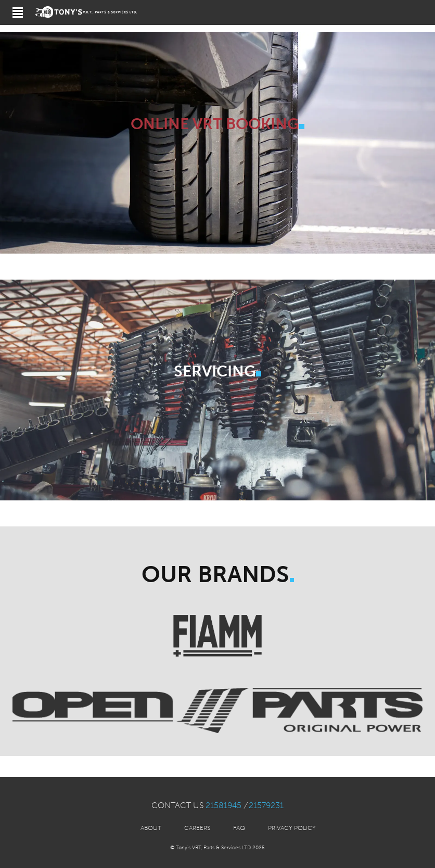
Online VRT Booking (215, 124)
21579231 (266, 805)
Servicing (215, 371)
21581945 (223, 805)
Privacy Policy (292, 828)
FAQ (239, 828)
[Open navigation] (18, 12)
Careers (197, 828)
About (151, 828)
